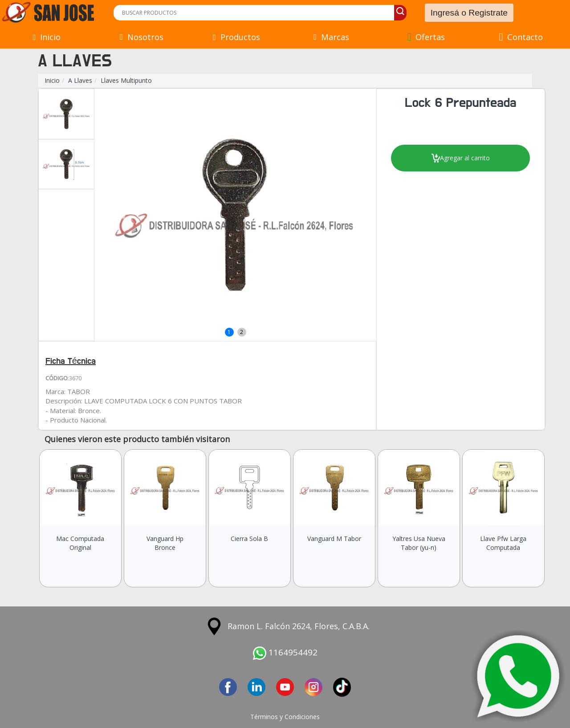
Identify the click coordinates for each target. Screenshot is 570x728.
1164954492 (285, 652)
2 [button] (242, 332)
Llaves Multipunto (126, 80)
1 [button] (229, 332)
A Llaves (80, 80)
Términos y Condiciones (285, 717)
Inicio (52, 80)
